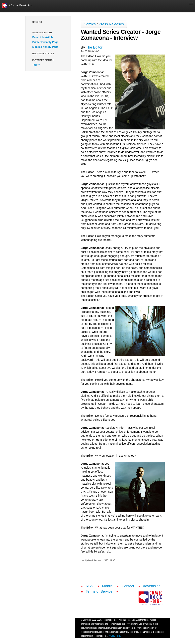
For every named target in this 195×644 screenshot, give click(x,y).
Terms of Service (99, 591)
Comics (90, 24)
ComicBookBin (17, 6)
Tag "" (36, 65)
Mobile (107, 586)
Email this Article (43, 37)
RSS (89, 586)
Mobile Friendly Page (45, 47)
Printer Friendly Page (45, 42)
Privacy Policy (115, 636)
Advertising (152, 586)
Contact (128, 586)
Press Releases (111, 24)
